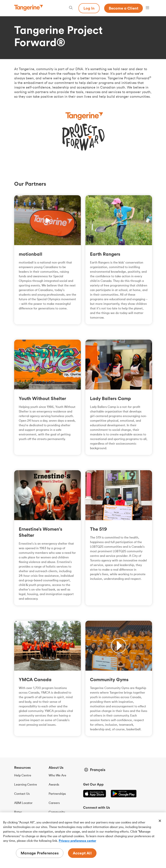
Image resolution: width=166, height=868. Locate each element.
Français (98, 770)
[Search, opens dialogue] (71, 8)
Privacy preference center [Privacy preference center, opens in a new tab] (77, 841)
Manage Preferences (40, 853)
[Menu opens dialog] (147, 8)
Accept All (82, 853)
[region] (83, 840)
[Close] (160, 821)
